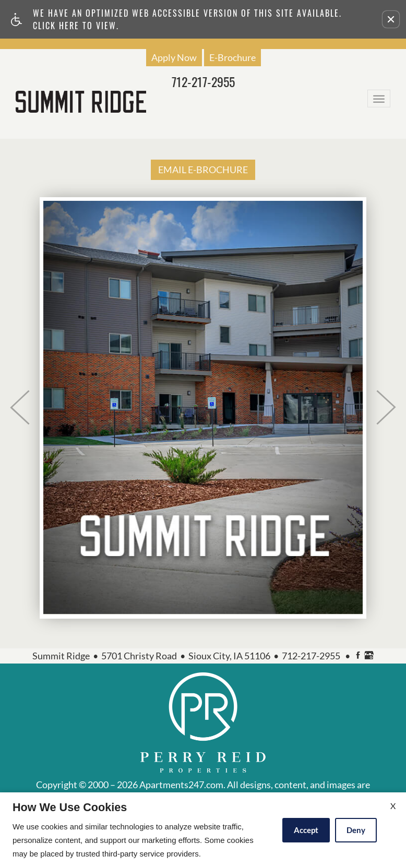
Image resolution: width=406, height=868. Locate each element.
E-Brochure (232, 57)
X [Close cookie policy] (393, 806)
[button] (391, 19)
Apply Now (174, 57)
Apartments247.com (181, 785)
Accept (306, 830)
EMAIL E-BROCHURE (203, 170)
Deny (356, 830)
